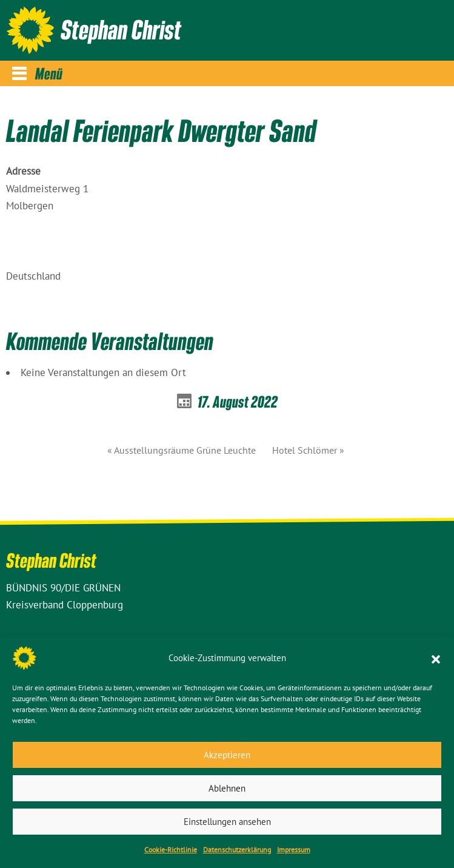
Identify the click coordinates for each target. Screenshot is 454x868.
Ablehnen (227, 788)
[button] (436, 658)
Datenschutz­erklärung (237, 849)
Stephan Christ (121, 29)
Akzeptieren (227, 755)
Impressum (294, 849)
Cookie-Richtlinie (171, 849)
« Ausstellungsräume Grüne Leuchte (182, 450)
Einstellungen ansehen (227, 822)
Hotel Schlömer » (308, 450)
